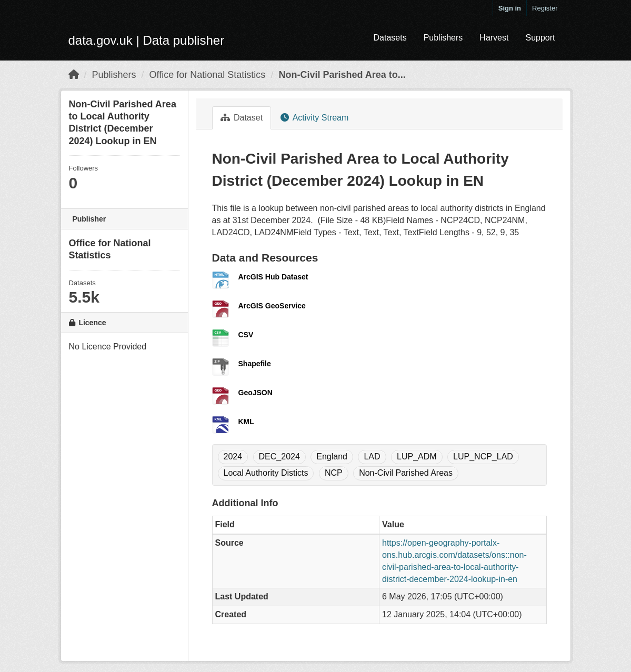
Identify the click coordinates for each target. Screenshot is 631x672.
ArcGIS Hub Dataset (273, 277)
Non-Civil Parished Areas (406, 473)
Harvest (494, 38)
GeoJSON (256, 393)
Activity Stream (314, 118)
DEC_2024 (279, 457)
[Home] (74, 75)
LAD (372, 457)
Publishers (443, 38)
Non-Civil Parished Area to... (342, 75)
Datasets (390, 38)
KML (246, 422)
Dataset (242, 118)
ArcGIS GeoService (272, 306)
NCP (334, 473)
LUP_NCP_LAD (483, 457)
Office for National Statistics (208, 75)
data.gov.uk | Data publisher (147, 40)
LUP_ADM (417, 457)
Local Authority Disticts (266, 473)
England (332, 457)
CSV (246, 335)
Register (545, 8)
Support (540, 38)
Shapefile (255, 364)
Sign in (510, 8)
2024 (233, 457)
